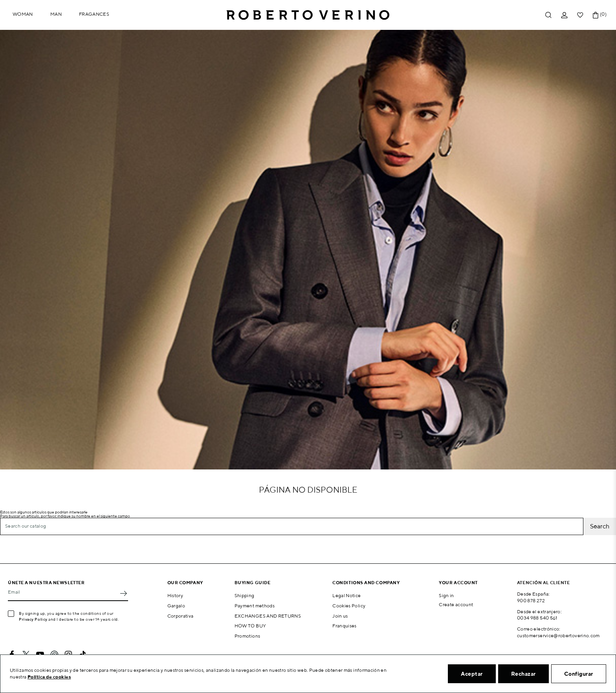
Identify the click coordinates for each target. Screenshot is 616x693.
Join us (340, 616)
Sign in (446, 595)
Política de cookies (49, 677)
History (175, 595)
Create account (456, 604)
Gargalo (176, 606)
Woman (23, 14)
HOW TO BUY (250, 626)
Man (56, 14)
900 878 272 (531, 600)
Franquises (345, 626)
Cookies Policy (349, 606)
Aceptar (472, 674)
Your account (458, 582)
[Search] (292, 526)
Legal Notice (346, 595)
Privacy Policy (33, 619)
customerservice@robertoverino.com (558, 635)
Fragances (94, 14)
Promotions (247, 636)
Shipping (245, 595)
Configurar (579, 674)
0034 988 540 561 (537, 618)
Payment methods (255, 606)
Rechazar (523, 674)
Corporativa (181, 616)
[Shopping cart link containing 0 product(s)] (596, 15)
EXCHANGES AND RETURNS (268, 616)
